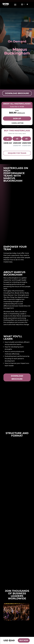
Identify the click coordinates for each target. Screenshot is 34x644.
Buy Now (24, 640)
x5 (26, 139)
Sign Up (17, 119)
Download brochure (17, 377)
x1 (8, 139)
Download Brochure (17, 93)
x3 (17, 139)
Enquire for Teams (17, 153)
